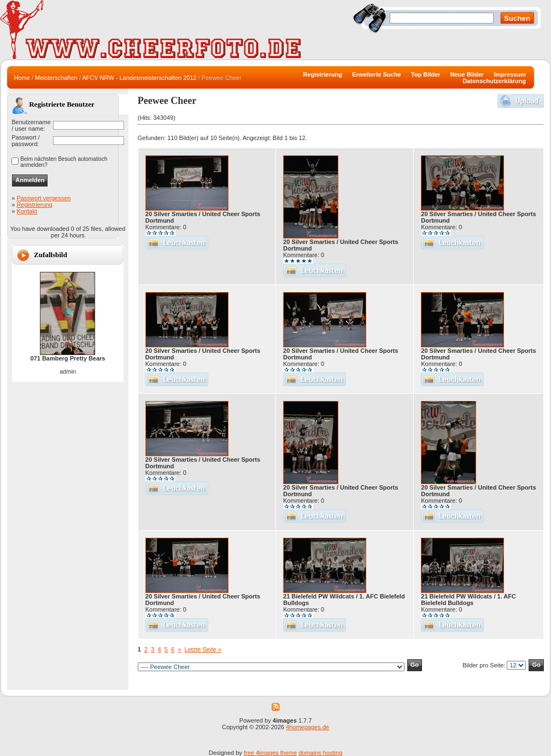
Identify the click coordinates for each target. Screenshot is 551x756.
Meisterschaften (56, 78)
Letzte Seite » (203, 649)
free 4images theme (270, 753)
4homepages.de (307, 727)
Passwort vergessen (43, 198)
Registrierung (34, 205)
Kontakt (27, 211)
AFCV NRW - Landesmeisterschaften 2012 (139, 78)
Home (22, 78)
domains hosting (320, 753)
